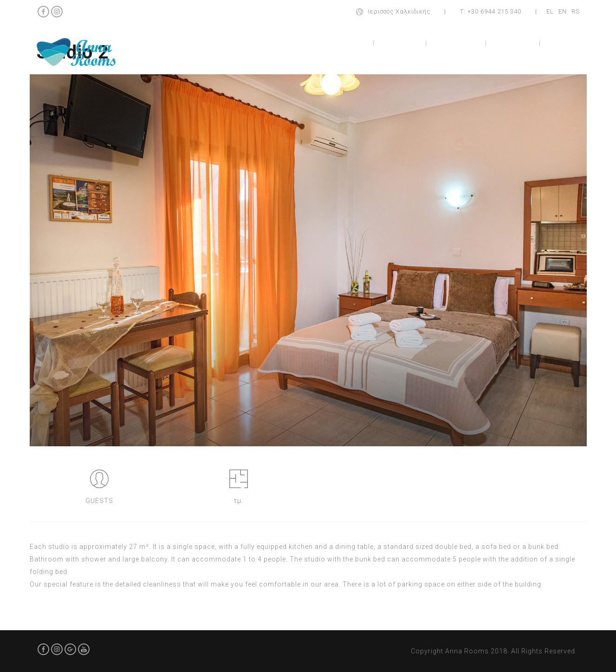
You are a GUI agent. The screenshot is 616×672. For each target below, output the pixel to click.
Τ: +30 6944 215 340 (491, 11)
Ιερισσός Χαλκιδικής (399, 11)
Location (514, 43)
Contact (566, 43)
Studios (400, 43)
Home (353, 43)
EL (550, 11)
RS (576, 11)
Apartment (457, 43)
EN (563, 11)
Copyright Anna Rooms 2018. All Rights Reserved (493, 651)
